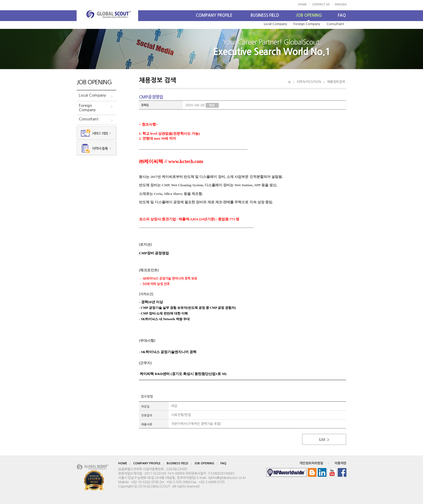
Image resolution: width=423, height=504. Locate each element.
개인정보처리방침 (311, 463)
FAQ (342, 15)
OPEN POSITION (309, 82)
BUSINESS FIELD (265, 15)
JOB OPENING (309, 15)
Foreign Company (307, 24)
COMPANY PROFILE (214, 15)
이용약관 (340, 463)
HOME (123, 463)
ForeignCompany (87, 108)
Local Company (275, 24)
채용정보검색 (336, 82)
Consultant (335, 24)
